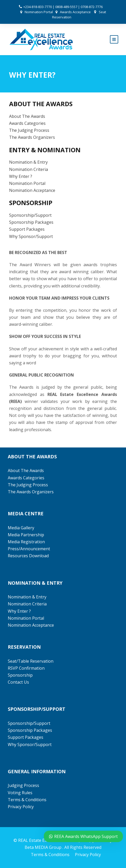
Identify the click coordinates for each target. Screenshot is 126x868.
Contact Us (18, 682)
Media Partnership (26, 535)
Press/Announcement (29, 549)
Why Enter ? (21, 176)
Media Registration (26, 542)
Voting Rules (20, 793)
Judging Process (23, 785)
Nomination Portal (39, 12)
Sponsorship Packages (31, 222)
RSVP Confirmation (26, 668)
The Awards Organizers (32, 137)
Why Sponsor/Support (31, 236)
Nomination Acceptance (32, 190)
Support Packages (27, 229)
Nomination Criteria (29, 169)
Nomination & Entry (28, 162)
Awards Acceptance (75, 12)
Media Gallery (21, 528)
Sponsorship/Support (30, 215)
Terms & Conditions (27, 800)
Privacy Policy (21, 807)
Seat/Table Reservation (31, 661)
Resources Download (28, 556)
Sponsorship (20, 675)
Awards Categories (27, 123)
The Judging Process (29, 130)
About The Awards (27, 116)
